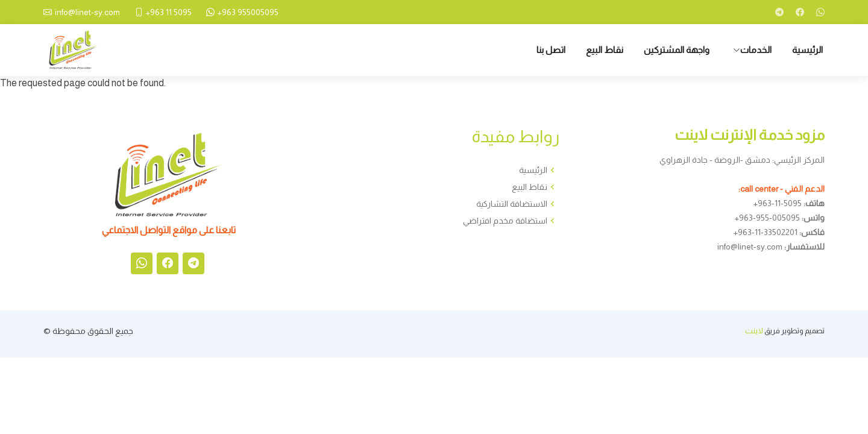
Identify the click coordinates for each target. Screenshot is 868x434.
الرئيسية (807, 50)
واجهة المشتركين (677, 50)
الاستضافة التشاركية (512, 204)
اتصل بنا (551, 50)
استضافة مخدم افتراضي (505, 221)
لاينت (754, 331)
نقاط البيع (605, 50)
